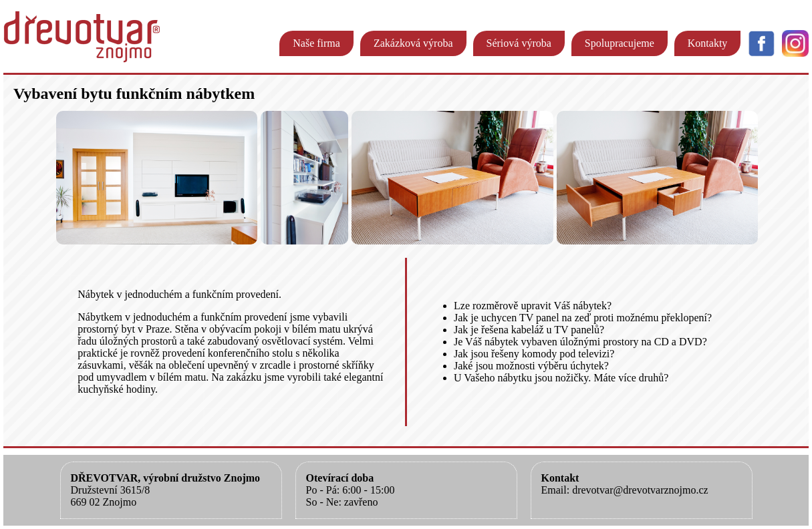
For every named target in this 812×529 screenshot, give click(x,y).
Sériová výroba (519, 43)
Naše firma (316, 43)
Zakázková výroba (413, 43)
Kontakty (708, 43)
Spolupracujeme (620, 43)
